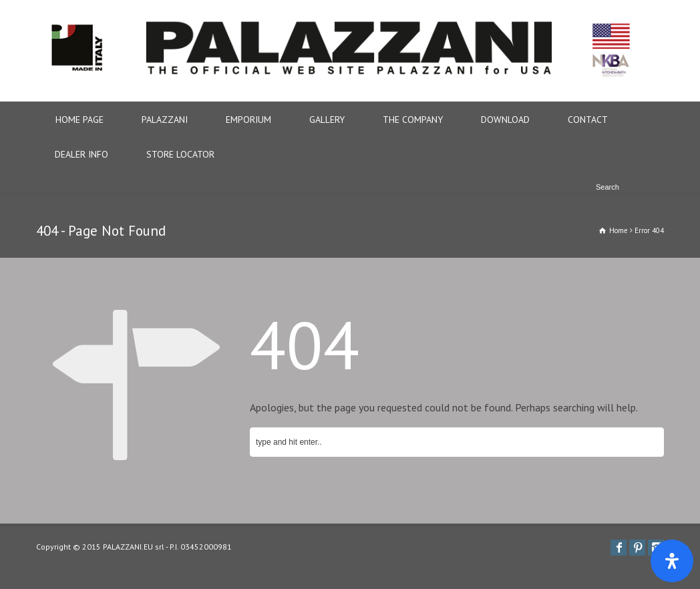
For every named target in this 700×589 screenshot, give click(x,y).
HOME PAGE (79, 120)
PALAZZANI (165, 120)
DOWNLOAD (505, 120)
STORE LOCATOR (180, 154)
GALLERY (327, 120)
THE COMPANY (413, 120)
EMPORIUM (248, 120)
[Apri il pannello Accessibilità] (672, 561)
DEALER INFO (81, 154)
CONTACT (588, 120)
